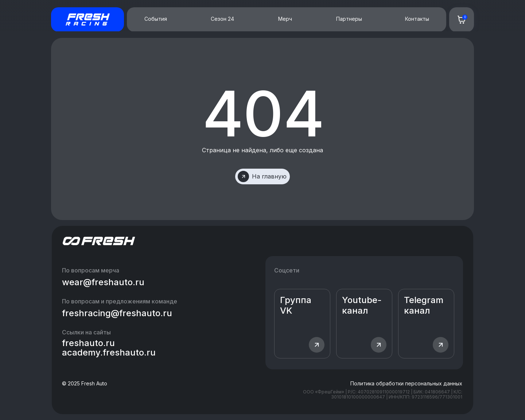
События (156, 19)
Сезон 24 (222, 19)
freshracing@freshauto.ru (117, 313)
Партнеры (349, 19)
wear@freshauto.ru (103, 282)
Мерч (285, 19)
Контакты (417, 19)
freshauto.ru (88, 343)
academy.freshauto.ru (109, 352)
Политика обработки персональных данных (406, 383)
